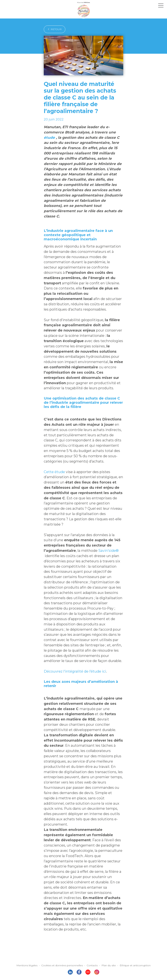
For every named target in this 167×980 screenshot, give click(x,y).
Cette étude (53, 443)
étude (96, 132)
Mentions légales (32, 902)
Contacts (91, 902)
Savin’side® (102, 517)
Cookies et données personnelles (64, 902)
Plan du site (107, 902)
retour (53, 29)
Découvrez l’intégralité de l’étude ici (71, 633)
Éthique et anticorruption (130, 902)
